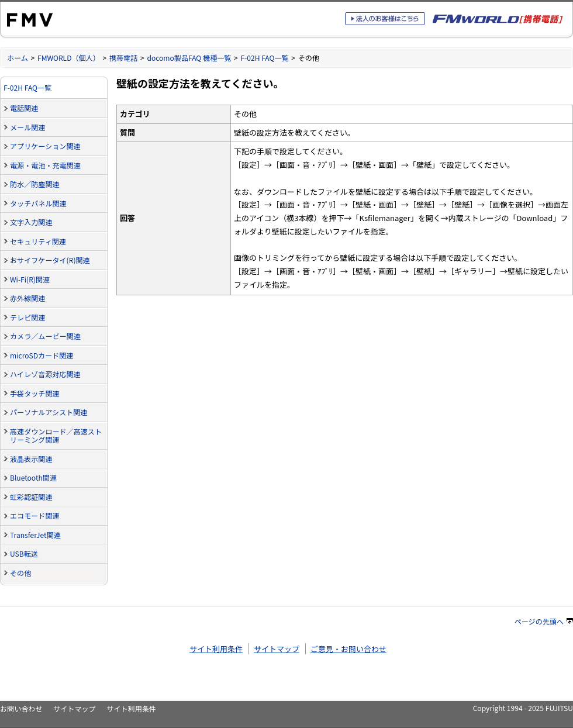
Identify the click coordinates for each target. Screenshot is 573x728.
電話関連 (24, 108)
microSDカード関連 (42, 355)
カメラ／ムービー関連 (45, 336)
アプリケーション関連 (45, 146)
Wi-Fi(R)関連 (30, 279)
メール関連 (27, 127)
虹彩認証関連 (31, 497)
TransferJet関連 (35, 535)
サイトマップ (277, 649)
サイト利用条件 (216, 649)
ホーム (18, 58)
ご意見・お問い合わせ (348, 649)
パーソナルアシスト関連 (49, 412)
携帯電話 (123, 58)
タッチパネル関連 (38, 203)
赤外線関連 (27, 298)
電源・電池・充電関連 (45, 165)
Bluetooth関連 (33, 477)
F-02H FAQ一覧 (264, 58)
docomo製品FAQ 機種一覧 (189, 58)
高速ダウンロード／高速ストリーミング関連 (56, 436)
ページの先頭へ (544, 621)
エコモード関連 (35, 515)
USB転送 (24, 553)
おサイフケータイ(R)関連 (50, 260)
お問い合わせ (21, 708)
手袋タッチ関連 (35, 393)
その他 (20, 573)
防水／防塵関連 (35, 184)
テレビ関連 (27, 317)
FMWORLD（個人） (69, 58)
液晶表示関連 (31, 459)
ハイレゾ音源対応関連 (45, 374)
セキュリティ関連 (38, 241)
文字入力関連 (31, 222)
